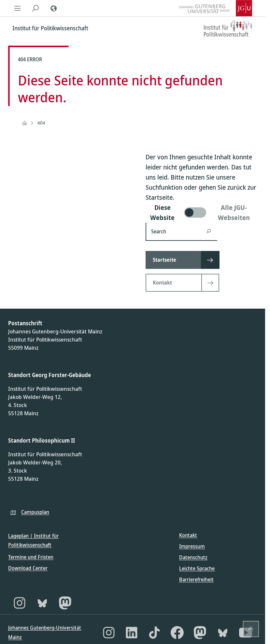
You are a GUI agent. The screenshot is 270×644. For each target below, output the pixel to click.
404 (41, 123)
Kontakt (188, 535)
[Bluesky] (42, 603)
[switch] (201, 212)
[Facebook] (177, 633)
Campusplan (35, 512)
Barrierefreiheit (196, 579)
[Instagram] (20, 603)
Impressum (192, 546)
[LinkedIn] (132, 633)
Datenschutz (193, 557)
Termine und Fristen (31, 557)
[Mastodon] (65, 603)
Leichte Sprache (197, 568)
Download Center (28, 568)
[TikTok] (154, 633)
